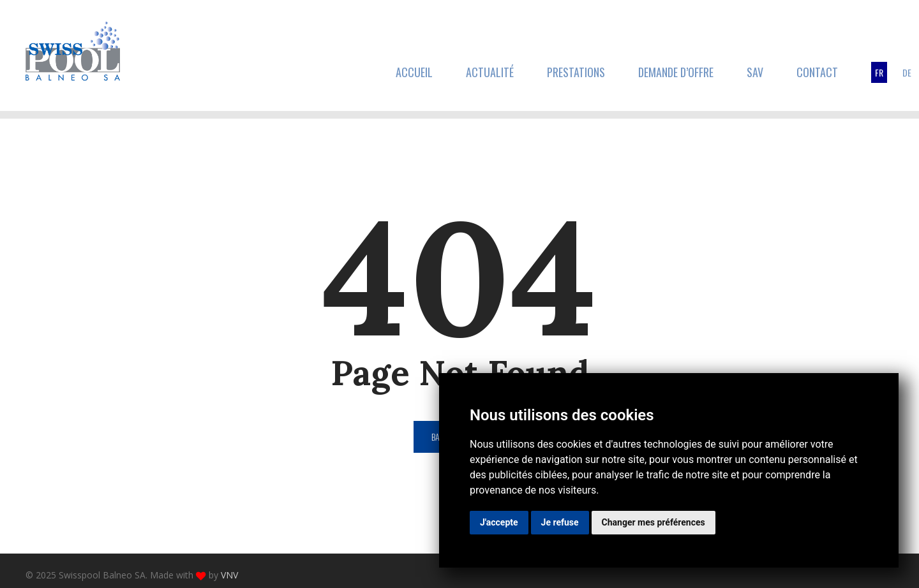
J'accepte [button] (499, 522)
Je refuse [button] (560, 522)
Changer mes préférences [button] (654, 522)
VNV (229, 575)
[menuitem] (879, 72)
